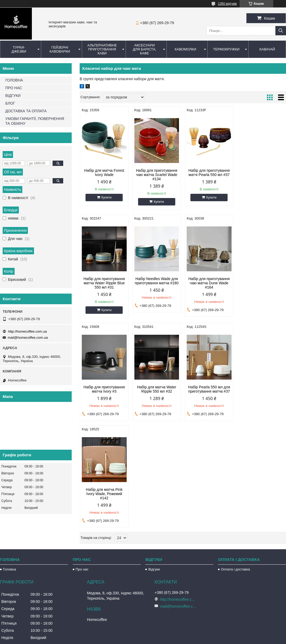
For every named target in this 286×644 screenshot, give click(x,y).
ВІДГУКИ (13, 96)
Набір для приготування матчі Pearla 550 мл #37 (209, 173)
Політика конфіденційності (173, 639)
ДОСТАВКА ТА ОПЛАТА (26, 111)
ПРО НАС (14, 88)
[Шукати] (281, 31)
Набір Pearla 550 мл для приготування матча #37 (104, 388)
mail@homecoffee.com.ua (28, 338)
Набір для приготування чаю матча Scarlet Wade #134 (157, 175)
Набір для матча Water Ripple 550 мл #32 (262, 281)
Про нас (82, 539)
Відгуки (154, 539)
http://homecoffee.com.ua (27, 331)
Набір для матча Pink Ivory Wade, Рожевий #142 (157, 390)
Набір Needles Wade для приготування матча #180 (104, 281)
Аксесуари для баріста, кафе (144, 49)
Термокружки (226, 49)
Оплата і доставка (235, 539)
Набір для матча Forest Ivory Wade (104, 173)
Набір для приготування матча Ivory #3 (209, 281)
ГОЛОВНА (14, 80)
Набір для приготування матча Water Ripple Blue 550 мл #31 (262, 175)
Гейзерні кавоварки (60, 49)
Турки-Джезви (19, 49)
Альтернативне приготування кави (102, 49)
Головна (9, 539)
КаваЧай (267, 49)
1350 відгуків (227, 4)
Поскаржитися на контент (132, 639)
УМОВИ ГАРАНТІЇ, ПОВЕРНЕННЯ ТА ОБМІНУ (35, 121)
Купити (106, 198)
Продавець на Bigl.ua (143, 634)
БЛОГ (10, 103)
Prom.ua (168, 629)
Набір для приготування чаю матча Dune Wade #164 (157, 283)
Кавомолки (185, 49)
